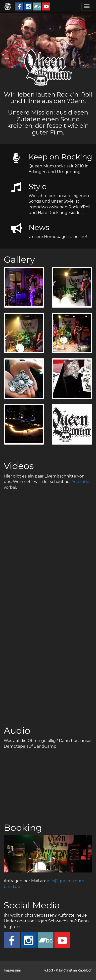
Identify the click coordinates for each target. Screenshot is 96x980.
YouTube (81, 482)
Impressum (12, 970)
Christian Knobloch (78, 970)
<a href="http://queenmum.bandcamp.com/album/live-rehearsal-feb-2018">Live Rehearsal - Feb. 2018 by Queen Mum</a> (48, 782)
